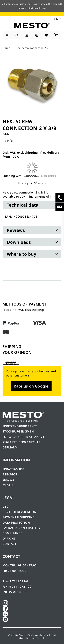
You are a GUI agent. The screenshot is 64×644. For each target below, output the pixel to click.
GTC (5, 507)
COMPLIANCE (12, 533)
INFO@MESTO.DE (15, 592)
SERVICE (8, 480)
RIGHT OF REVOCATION (19, 512)
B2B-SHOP (10, 474)
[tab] (32, 205)
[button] (57, 19)
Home (6, 48)
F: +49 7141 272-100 (17, 587)
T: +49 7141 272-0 (15, 581)
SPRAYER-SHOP (13, 469)
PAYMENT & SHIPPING (19, 517)
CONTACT (9, 544)
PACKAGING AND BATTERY (22, 528)
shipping (31, 153)
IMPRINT (9, 539)
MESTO (8, 485)
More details (48, 176)
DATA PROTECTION (16, 523)
